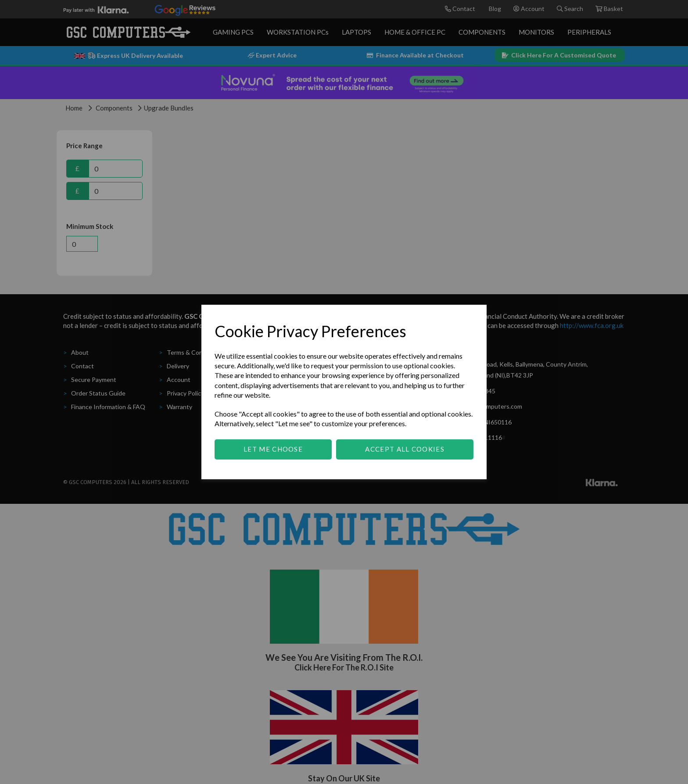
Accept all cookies (405, 449)
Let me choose (273, 449)
